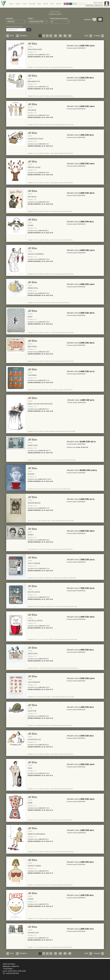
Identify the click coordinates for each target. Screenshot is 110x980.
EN (73, 4)
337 (70, 36)
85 (56, 36)
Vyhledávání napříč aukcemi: (15, 27)
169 (60, 36)
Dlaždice (94, 20)
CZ (70, 4)
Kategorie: (10, 18)
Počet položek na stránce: (59, 18)
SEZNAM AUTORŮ (55, 14)
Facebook (68, 4)
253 (65, 36)
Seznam (100, 19)
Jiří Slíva (32, 44)
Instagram (65, 4)
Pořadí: (31, 18)
